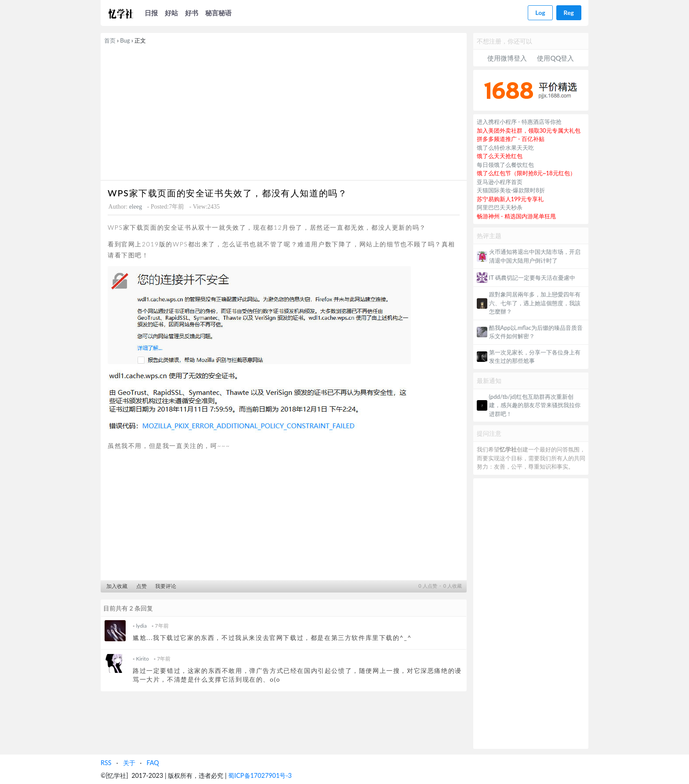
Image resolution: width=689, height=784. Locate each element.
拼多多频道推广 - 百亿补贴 (511, 139)
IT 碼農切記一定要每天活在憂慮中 (532, 278)
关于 (129, 763)
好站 (171, 13)
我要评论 (166, 586)
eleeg (136, 207)
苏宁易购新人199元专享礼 (510, 199)
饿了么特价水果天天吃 (505, 148)
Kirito (143, 659)
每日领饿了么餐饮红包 (505, 165)
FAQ (152, 763)
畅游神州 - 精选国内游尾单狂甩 (517, 216)
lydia (141, 626)
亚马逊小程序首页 (500, 182)
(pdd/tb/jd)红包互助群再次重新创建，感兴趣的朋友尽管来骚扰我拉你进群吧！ (535, 405)
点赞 (141, 586)
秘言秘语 (218, 13)
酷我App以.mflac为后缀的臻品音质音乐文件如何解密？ (536, 332)
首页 (110, 40)
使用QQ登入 (555, 58)
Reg (569, 13)
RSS (106, 763)
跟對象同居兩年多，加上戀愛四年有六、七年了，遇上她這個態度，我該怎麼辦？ (535, 303)
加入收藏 (117, 586)
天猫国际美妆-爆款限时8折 (511, 190)
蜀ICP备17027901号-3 (260, 775)
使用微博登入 (507, 58)
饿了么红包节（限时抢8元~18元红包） (526, 173)
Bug (125, 40)
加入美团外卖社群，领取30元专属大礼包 (529, 130)
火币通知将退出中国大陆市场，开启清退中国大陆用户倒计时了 (535, 256)
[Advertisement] (284, 111)
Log (540, 13)
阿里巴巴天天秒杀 (500, 207)
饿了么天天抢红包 (500, 156)
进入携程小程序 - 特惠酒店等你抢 (519, 122)
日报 (151, 13)
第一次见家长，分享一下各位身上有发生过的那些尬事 (535, 357)
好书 (192, 13)
